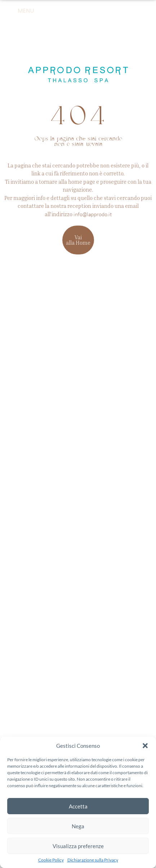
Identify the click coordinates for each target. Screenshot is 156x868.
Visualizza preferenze (78, 846)
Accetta (78, 806)
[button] (145, 746)
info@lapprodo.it (93, 214)
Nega (78, 826)
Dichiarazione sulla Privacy (93, 860)
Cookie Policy (51, 860)
